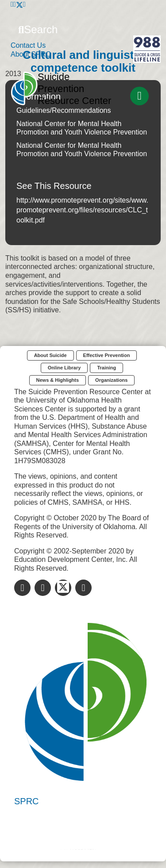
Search (38, 29)
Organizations (111, 380)
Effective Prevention (107, 355)
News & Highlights (58, 380)
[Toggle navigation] (139, 96)
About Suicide (50, 355)
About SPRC (31, 54)
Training (106, 368)
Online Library (64, 368)
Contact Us (28, 45)
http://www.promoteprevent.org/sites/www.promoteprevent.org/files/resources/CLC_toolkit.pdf (82, 210)
